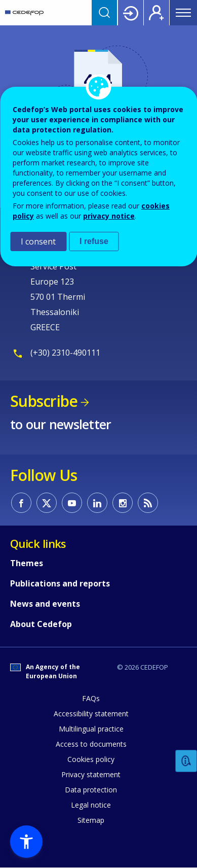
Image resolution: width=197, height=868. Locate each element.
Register (156, 13)
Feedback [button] (186, 761)
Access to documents (91, 744)
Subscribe (44, 401)
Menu (183, 13)
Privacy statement (91, 774)
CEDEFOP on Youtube (72, 503)
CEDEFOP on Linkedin (97, 503)
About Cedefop (41, 624)
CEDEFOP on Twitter (47, 503)
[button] (26, 842)
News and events (45, 604)
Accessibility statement (91, 714)
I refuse (94, 241)
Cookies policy (91, 759)
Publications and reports (60, 583)
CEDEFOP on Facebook (21, 503)
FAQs (91, 698)
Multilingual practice (91, 729)
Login (131, 13)
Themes (27, 563)
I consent (38, 241)
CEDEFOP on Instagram (123, 503)
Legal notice (91, 805)
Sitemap (91, 820)
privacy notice (109, 216)
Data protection (91, 790)
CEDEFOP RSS (148, 503)
